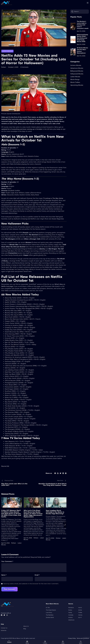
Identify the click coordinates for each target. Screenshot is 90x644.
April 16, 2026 (5, 543)
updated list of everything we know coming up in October (22, 129)
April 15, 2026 (28, 538)
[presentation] (65, 524)
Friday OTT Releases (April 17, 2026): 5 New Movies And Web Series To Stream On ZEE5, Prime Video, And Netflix (11, 514)
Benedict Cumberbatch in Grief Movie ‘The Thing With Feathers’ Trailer (53, 484)
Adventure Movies (77, 68)
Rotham (4, 67)
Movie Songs (75, 79)
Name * (4, 575)
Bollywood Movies (77, 71)
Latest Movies (7, 51)
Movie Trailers (75, 82)
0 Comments (24, 67)
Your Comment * (7, 561)
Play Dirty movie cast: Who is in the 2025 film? (14, 484)
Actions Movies (76, 65)
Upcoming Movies (77, 85)
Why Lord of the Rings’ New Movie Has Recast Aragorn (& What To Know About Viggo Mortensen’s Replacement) (33, 514)
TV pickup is (47, 198)
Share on (49, 473)
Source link (5, 466)
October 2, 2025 (13, 67)
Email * (37, 575)
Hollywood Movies (77, 74)
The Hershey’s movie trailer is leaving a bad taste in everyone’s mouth (83, 25)
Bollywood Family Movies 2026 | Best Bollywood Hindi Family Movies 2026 (82, 38)
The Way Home (57, 198)
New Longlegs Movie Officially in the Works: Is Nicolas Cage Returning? (55, 512)
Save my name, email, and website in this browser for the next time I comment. (31, 584)
